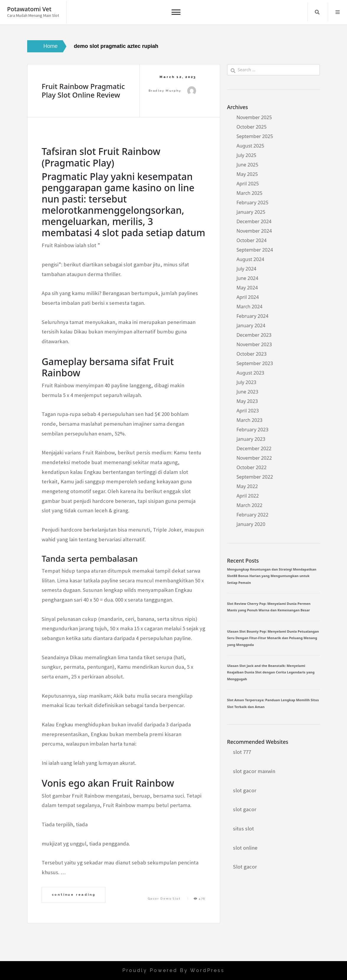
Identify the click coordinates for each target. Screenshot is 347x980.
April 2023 (248, 411)
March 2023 (250, 420)
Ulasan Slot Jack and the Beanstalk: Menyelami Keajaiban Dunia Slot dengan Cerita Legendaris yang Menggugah (271, 672)
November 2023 (254, 344)
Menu (338, 12)
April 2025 (248, 184)
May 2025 (247, 174)
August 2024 (250, 259)
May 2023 (247, 401)
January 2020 (251, 524)
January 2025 (251, 212)
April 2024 (248, 297)
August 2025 (250, 146)
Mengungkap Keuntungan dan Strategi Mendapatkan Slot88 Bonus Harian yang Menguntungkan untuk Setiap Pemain (272, 576)
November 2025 (254, 117)
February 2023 (252, 430)
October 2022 (252, 467)
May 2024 (247, 288)
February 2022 (252, 515)
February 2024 (252, 316)
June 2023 (247, 392)
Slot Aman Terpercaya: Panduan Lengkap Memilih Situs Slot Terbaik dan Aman (273, 703)
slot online (245, 848)
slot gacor (245, 790)
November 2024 (254, 231)
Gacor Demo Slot (164, 899)
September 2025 (255, 136)
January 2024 (251, 325)
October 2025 (252, 127)
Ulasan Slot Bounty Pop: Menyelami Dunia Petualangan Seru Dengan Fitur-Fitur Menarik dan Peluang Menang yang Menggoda (273, 638)
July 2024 (246, 269)
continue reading (74, 895)
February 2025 (252, 203)
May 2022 (247, 486)
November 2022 (254, 458)
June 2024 (247, 278)
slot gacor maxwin (254, 771)
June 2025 (247, 165)
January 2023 (251, 439)
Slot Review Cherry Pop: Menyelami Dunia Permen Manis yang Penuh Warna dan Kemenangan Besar (269, 607)
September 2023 (255, 363)
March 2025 (250, 193)
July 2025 (246, 155)
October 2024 (252, 240)
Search (317, 12)
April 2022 (248, 496)
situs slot (243, 828)
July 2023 (246, 382)
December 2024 (254, 221)
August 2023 (250, 373)
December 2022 (254, 448)
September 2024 (255, 250)
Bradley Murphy (165, 91)
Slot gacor (245, 867)
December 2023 (254, 335)
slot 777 (242, 752)
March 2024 (250, 307)
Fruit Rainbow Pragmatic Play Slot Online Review (83, 90)
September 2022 (255, 477)
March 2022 (250, 505)
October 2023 (252, 354)
